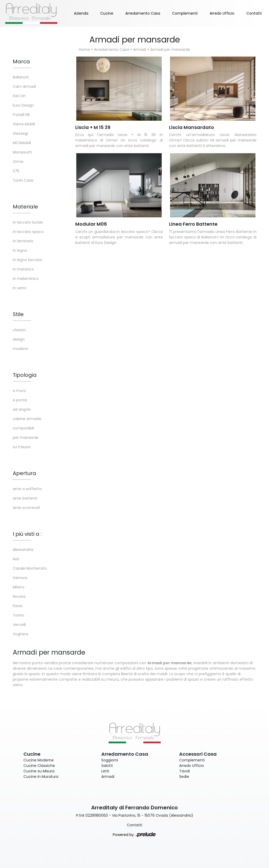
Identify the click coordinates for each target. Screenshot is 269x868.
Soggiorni (110, 760)
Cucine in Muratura (41, 777)
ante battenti (25, 498)
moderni (20, 349)
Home (84, 50)
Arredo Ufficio (222, 13)
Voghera (20, 634)
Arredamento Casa (143, 13)
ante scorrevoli (26, 508)
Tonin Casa (23, 180)
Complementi (185, 13)
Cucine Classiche (39, 766)
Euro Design (23, 105)
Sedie (184, 777)
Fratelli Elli (21, 115)
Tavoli (184, 771)
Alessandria (23, 550)
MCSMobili (22, 143)
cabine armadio (27, 419)
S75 (16, 171)
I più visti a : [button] (27, 534)
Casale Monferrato (30, 568)
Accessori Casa (198, 754)
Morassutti (22, 152)
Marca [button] (21, 61)
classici (19, 330)
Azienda (81, 13)
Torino (18, 615)
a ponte (20, 400)
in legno (20, 250)
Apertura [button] (24, 473)
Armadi (140, 50)
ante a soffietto (27, 489)
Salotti (107, 766)
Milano (19, 587)
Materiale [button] (25, 207)
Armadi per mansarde (170, 50)
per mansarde (26, 438)
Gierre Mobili (24, 124)
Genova (20, 578)
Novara (19, 596)
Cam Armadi (24, 87)
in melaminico (26, 279)
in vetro (20, 288)
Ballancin (21, 77)
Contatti (254, 13)
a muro (19, 391)
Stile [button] (18, 314)
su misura (22, 447)
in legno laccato (27, 260)
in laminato (23, 241)
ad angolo (22, 409)
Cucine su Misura (39, 771)
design (19, 339)
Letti (105, 771)
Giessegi (20, 133)
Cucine (107, 13)
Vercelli (19, 625)
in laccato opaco (28, 232)
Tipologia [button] (25, 375)
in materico (23, 269)
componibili (23, 428)
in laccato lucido (28, 222)
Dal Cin (19, 96)
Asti (16, 559)
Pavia (18, 606)
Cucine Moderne (39, 760)
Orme (18, 162)
